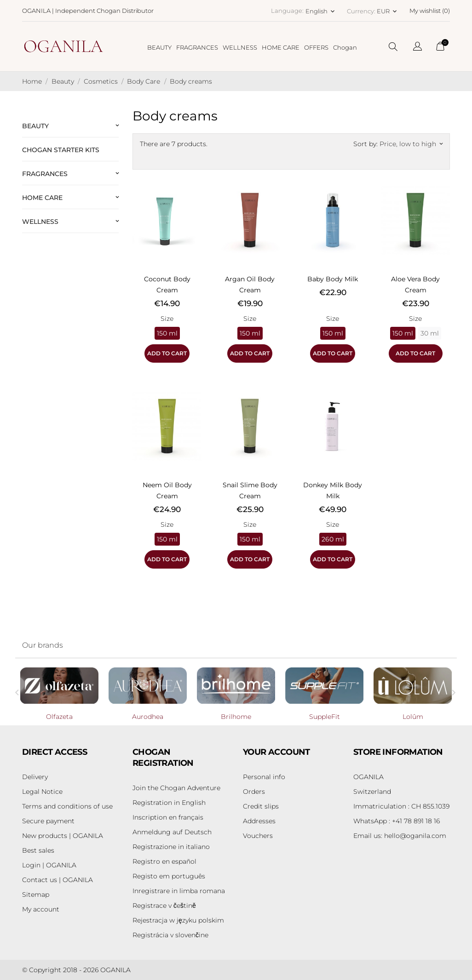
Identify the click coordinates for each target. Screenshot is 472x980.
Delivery (35, 777)
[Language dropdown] (417, 48)
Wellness (40, 222)
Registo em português (169, 876)
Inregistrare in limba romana (179, 891)
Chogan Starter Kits (61, 150)
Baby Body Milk (333, 279)
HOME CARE (281, 47)
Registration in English (169, 803)
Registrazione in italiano (171, 847)
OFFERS (316, 47)
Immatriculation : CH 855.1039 (401, 806)
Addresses (259, 821)
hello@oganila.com (400, 836)
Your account (276, 752)
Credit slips (261, 806)
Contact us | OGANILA (58, 880)
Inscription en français (168, 817)
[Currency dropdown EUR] (388, 11)
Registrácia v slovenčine (170, 935)
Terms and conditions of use (67, 806)
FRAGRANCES (197, 47)
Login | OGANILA (49, 865)
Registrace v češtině (164, 906)
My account (41, 909)
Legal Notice (42, 792)
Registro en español (164, 861)
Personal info (264, 777)
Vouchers (258, 836)
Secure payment (48, 821)
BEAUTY (159, 47)
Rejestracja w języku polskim (178, 920)
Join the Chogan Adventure (176, 788)
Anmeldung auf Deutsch (172, 832)
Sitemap (36, 895)
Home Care (42, 198)
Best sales (38, 850)
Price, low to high (411, 144)
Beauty (35, 126)
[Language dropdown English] (321, 11)
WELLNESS (240, 47)
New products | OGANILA (63, 836)
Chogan (345, 47)
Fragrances (45, 174)
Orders (254, 792)
